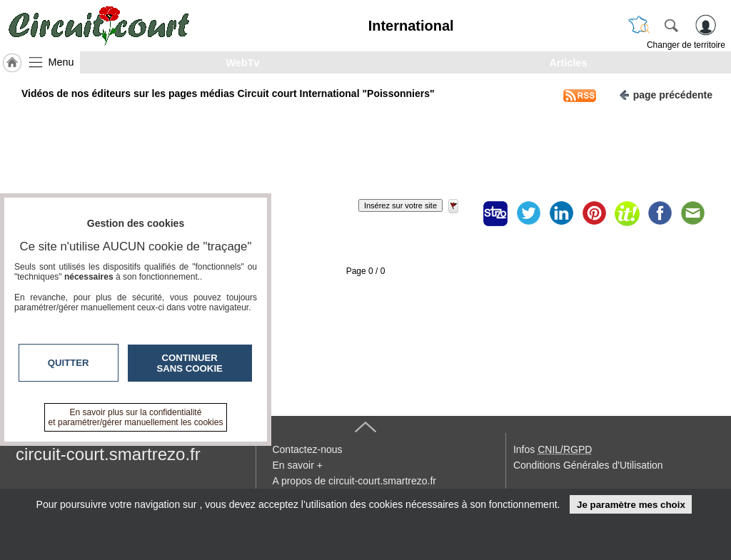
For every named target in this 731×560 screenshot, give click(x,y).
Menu (61, 62)
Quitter (69, 363)
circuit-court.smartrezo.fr (108, 454)
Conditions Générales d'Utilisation (588, 465)
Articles (569, 63)
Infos (553, 449)
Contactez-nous (307, 449)
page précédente (666, 94)
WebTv (243, 63)
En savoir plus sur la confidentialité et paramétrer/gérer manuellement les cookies (136, 417)
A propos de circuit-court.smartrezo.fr (354, 481)
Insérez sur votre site (400, 205)
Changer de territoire (686, 45)
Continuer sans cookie (190, 363)
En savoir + (297, 465)
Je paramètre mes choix (631, 505)
